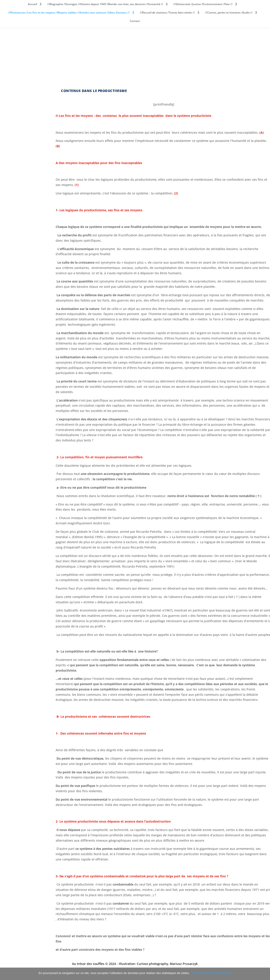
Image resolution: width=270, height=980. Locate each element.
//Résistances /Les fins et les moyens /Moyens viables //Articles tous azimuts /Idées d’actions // (69, 13)
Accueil (32, 4)
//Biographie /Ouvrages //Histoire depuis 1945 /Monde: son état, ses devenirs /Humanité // (105, 4)
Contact (135, 21)
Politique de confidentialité (215, 973)
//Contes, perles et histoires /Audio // (229, 13)
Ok (194, 973)
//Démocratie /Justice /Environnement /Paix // (203, 4)
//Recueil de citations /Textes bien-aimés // (167, 13)
